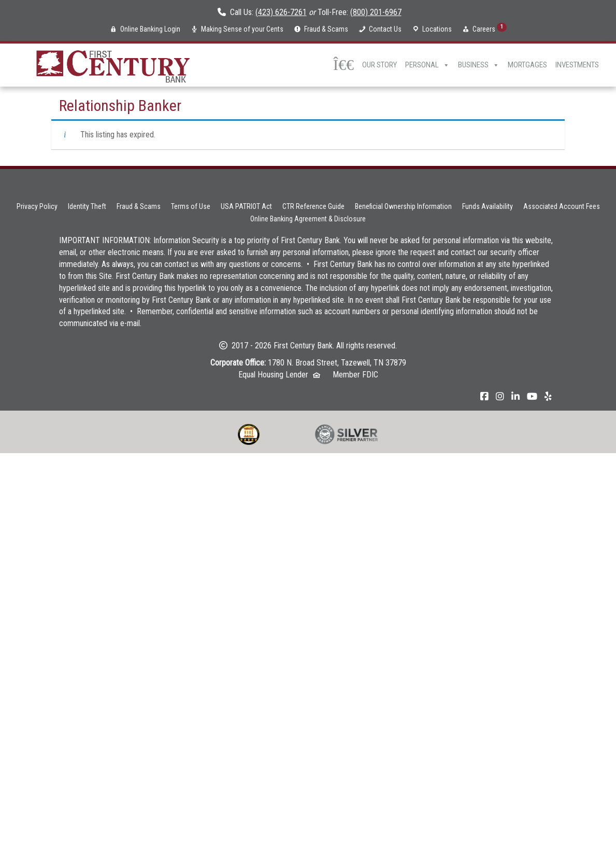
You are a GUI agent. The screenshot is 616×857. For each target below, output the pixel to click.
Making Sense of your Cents (242, 29)
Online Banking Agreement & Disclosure (308, 219)
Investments (577, 65)
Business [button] (479, 65)
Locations (437, 29)
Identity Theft (87, 206)
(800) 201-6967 (376, 12)
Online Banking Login (150, 29)
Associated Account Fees (562, 206)
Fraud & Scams (326, 29)
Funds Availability (488, 206)
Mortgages (527, 65)
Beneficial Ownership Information (403, 206)
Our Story (379, 65)
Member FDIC (355, 375)
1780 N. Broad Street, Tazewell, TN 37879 (337, 363)
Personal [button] (427, 65)
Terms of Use (191, 206)
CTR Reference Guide (313, 206)
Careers (490, 28)
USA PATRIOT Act (246, 206)
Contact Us (385, 29)
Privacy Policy (37, 206)
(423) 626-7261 (281, 12)
